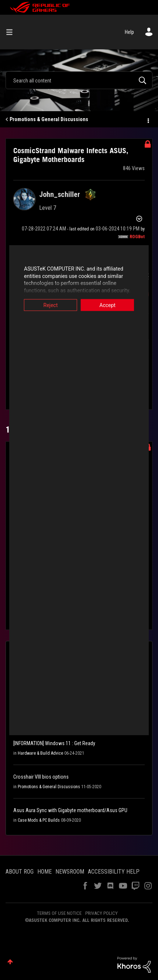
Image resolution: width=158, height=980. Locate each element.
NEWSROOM (70, 872)
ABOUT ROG (20, 872)
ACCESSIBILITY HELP (114, 872)
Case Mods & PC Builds (39, 820)
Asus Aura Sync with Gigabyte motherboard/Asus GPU (70, 810)
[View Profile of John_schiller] (60, 194)
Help (129, 32)
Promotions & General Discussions (49, 119)
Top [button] (10, 962)
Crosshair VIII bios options (41, 777)
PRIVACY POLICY (102, 913)
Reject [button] (46, 305)
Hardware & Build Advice (40, 753)
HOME (44, 872)
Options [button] (148, 120)
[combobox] (79, 80)
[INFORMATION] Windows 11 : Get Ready (54, 743)
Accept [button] (112, 305)
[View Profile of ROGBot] (137, 237)
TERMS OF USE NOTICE (59, 913)
